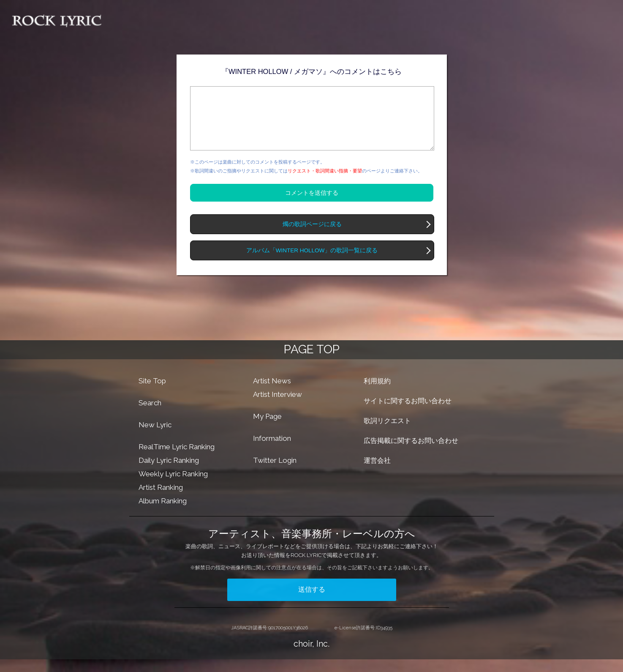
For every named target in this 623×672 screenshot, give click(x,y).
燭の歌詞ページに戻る (312, 237)
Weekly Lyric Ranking (173, 486)
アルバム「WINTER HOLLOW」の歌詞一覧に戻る (312, 263)
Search (150, 415)
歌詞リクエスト (387, 433)
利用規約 (377, 394)
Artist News (272, 393)
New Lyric (155, 437)
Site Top (152, 393)
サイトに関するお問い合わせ (408, 414)
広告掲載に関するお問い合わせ (411, 453)
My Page (267, 429)
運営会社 (377, 473)
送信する (312, 602)
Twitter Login (275, 473)
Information (272, 451)
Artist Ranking (161, 500)
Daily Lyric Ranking (169, 473)
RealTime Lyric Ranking (177, 459)
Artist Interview (277, 407)
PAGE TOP (312, 362)
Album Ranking (163, 514)
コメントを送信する (312, 205)
